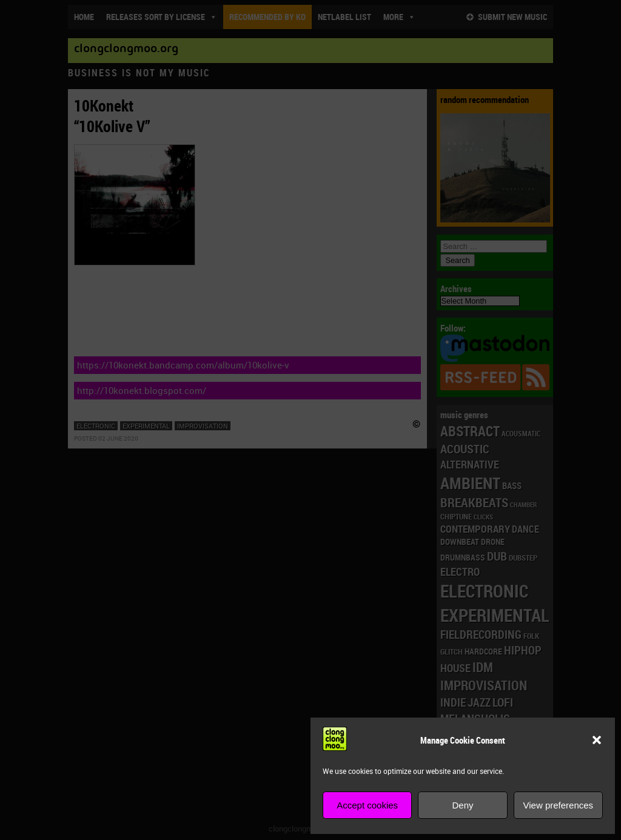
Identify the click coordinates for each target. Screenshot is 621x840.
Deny (462, 805)
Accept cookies (367, 805)
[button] (597, 740)
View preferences (559, 805)
